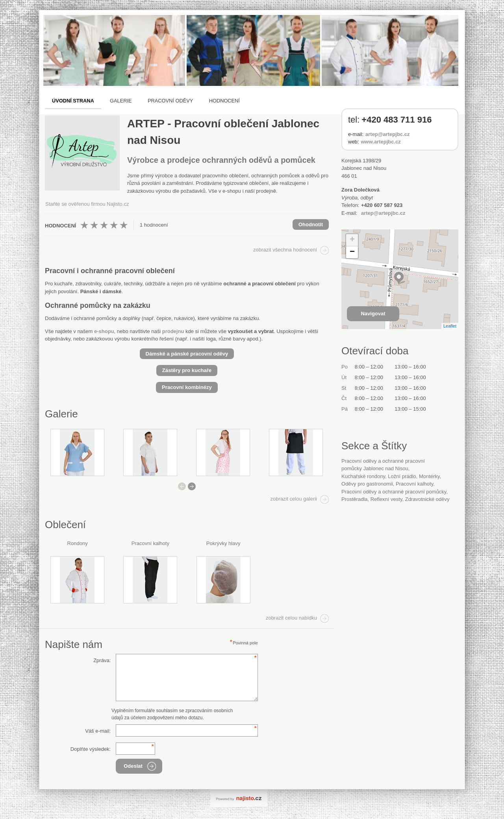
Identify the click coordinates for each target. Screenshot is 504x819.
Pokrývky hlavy (223, 543)
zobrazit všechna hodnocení (285, 250)
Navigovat (373, 314)
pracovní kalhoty (414, 484)
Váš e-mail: (98, 731)
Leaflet (450, 326)
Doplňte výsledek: (91, 749)
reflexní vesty (386, 499)
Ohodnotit (311, 224)
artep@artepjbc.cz (387, 134)
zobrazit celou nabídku (291, 618)
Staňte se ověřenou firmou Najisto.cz (87, 204)
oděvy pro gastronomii (367, 484)
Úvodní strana (73, 101)
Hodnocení (224, 101)
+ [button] (352, 240)
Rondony (78, 543)
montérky (429, 476)
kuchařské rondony (363, 476)
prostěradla (354, 499)
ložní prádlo (402, 476)
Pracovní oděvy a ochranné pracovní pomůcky (394, 492)
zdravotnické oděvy (427, 499)
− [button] (352, 252)
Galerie (121, 101)
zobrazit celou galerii (294, 499)
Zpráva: (102, 660)
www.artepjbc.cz (381, 142)
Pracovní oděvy (170, 101)
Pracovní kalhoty (150, 543)
